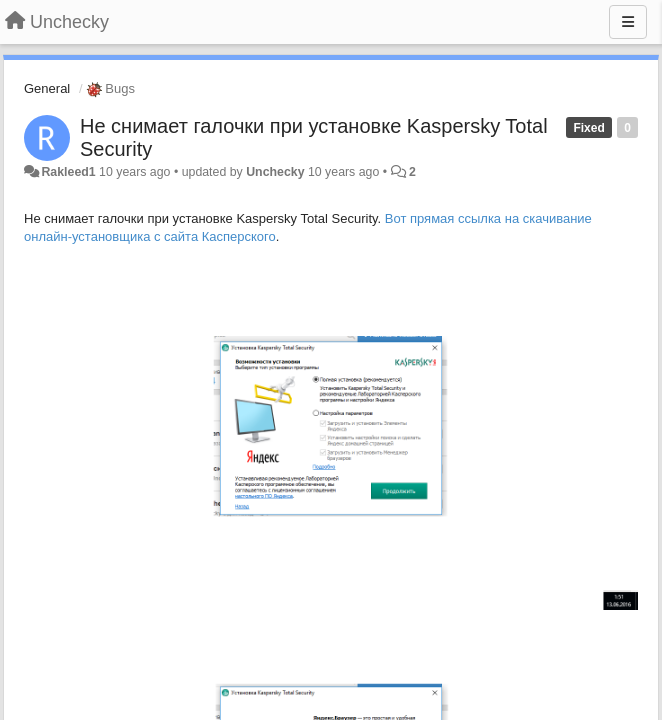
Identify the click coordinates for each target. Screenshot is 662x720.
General (47, 88)
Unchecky (275, 172)
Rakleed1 (68, 172)
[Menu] (628, 22)
